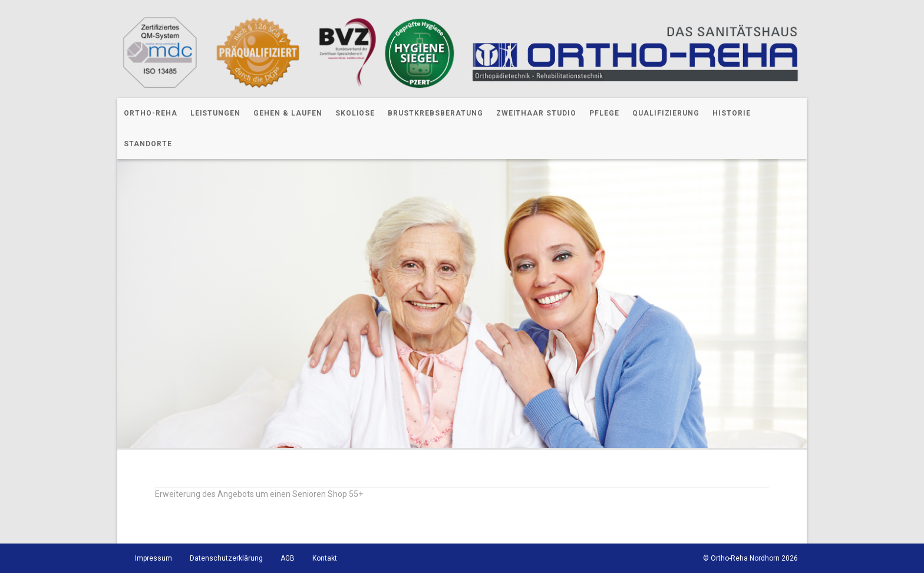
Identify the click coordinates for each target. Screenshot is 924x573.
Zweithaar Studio (536, 113)
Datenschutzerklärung (226, 558)
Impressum (154, 558)
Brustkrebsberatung (435, 113)
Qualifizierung (666, 113)
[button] (26, 547)
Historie (732, 113)
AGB (288, 558)
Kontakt (325, 558)
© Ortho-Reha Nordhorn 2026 (750, 558)
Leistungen (216, 113)
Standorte (148, 144)
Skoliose (355, 113)
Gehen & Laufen (288, 113)
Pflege (604, 113)
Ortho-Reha (151, 113)
